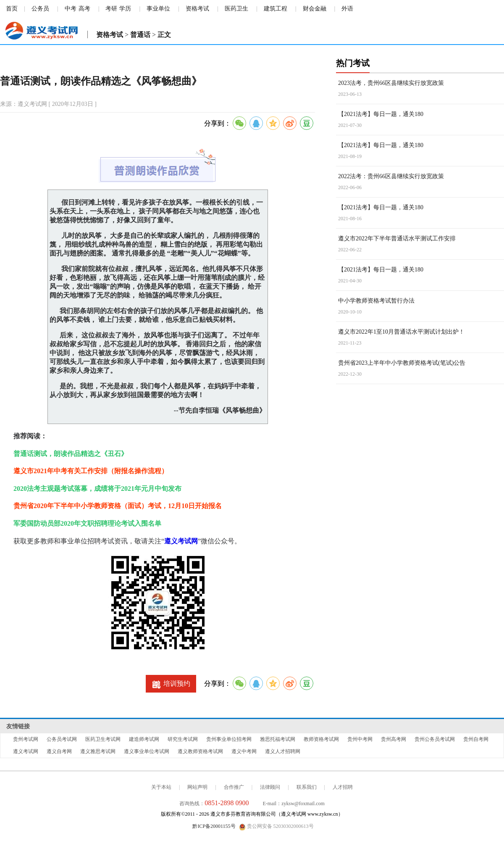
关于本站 (161, 787)
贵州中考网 (360, 739)
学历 (125, 9)
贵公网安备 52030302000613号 (276, 827)
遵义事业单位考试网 (147, 751)
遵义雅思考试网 (98, 751)
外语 (347, 9)
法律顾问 (270, 787)
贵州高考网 (394, 739)
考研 (111, 9)
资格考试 (197, 9)
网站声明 (197, 787)
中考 (71, 9)
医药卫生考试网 (103, 739)
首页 (12, 9)
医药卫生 (236, 9)
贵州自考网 (476, 739)
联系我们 (307, 787)
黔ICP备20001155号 (214, 826)
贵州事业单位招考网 (229, 739)
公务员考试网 (62, 739)
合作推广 (234, 787)
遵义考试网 (181, 541)
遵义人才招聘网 (283, 751)
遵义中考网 (244, 751)
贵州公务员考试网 (435, 739)
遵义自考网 (59, 751)
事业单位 (158, 9)
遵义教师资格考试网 (200, 751)
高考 (84, 9)
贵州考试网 (26, 739)
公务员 (40, 9)
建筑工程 (276, 9)
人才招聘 (343, 787)
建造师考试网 (144, 739)
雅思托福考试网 (278, 739)
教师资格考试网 (321, 739)
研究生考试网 (183, 739)
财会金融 (315, 9)
